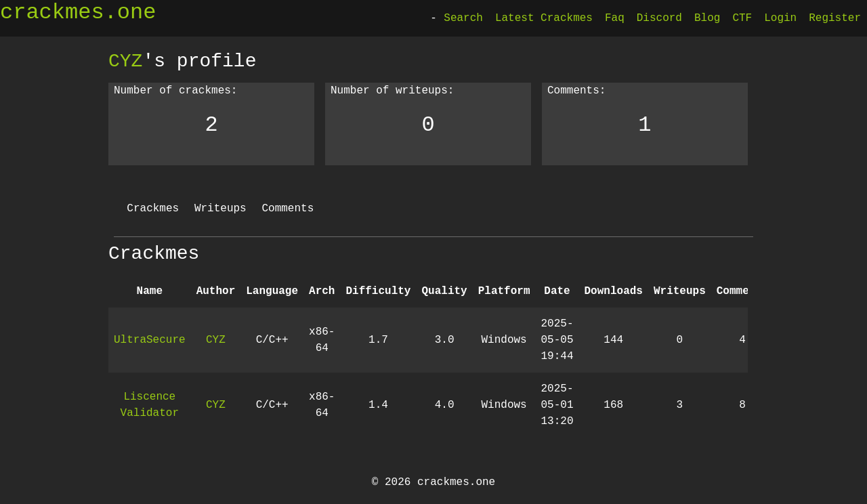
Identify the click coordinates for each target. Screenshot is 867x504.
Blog (707, 18)
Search (463, 18)
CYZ (125, 61)
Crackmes (153, 209)
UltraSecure (150, 340)
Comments (288, 209)
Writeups (220, 209)
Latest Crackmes (544, 18)
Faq (615, 18)
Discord (659, 18)
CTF (742, 18)
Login (780, 18)
